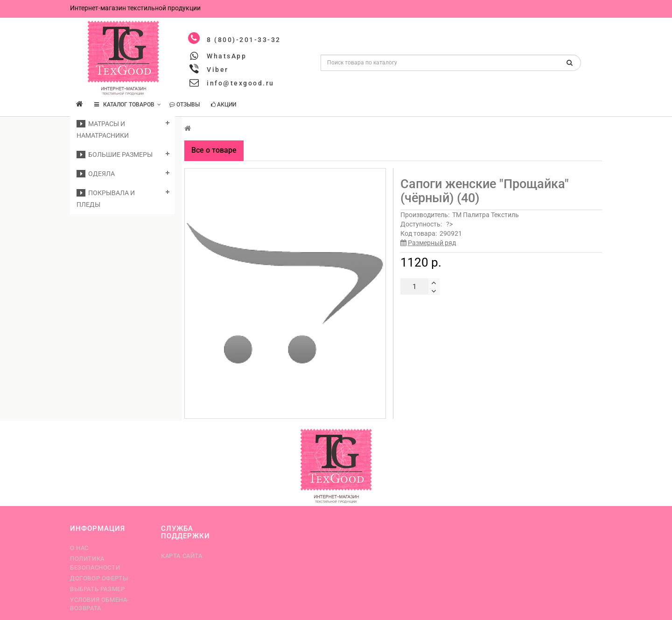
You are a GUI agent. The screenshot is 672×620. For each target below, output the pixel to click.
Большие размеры (115, 155)
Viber (218, 70)
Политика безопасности (95, 563)
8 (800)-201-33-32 (244, 40)
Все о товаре (214, 150)
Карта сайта (182, 556)
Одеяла (96, 174)
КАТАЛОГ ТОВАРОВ (128, 105)
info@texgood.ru (241, 83)
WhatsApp (227, 56)
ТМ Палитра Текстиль (486, 215)
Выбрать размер (97, 589)
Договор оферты (99, 578)
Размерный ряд (432, 243)
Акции (224, 105)
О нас (79, 548)
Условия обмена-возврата (100, 604)
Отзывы (185, 105)
